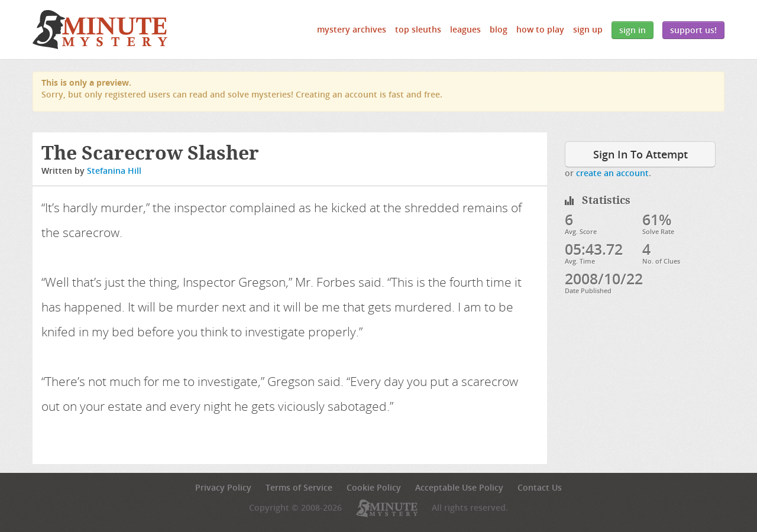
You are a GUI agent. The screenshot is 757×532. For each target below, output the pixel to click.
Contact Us (540, 487)
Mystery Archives (352, 29)
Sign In (633, 30)
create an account (612, 173)
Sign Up (588, 29)
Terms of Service (299, 487)
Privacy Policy (223, 487)
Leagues (465, 29)
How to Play (540, 29)
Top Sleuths (418, 29)
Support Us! (693, 30)
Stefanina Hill (114, 171)
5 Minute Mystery (100, 30)
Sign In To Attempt (640, 154)
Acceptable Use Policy (459, 487)
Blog (499, 29)
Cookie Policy (374, 487)
